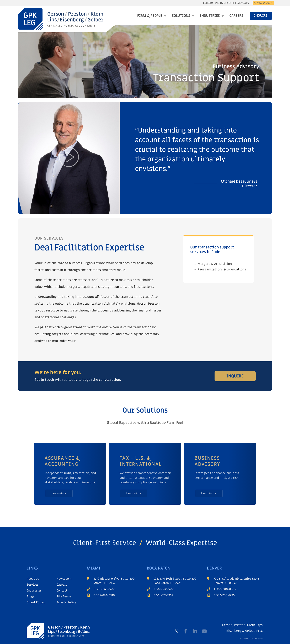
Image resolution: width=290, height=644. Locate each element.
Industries (212, 16)
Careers (236, 16)
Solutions (183, 16)
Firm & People (152, 16)
